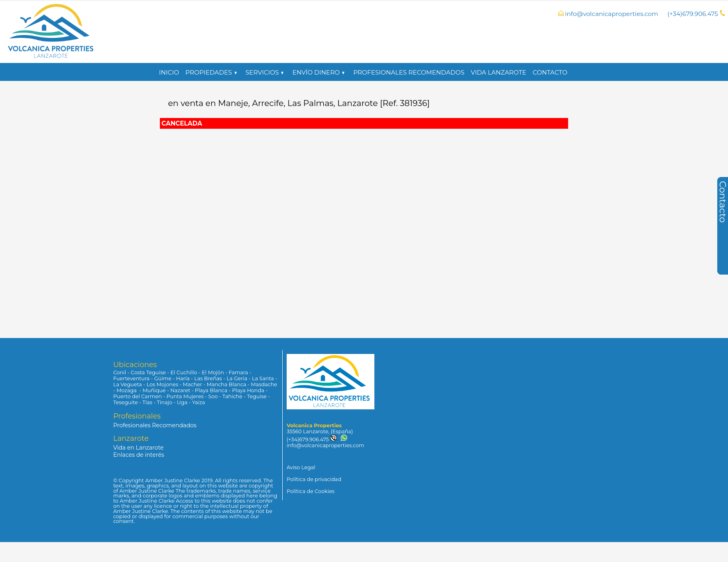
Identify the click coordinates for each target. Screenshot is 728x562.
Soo (213, 396)
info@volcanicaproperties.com (612, 14)
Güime (163, 378)
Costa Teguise (148, 372)
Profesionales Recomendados (409, 72)
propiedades (211, 72)
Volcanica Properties (314, 425)
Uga (182, 402)
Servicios (265, 72)
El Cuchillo (184, 372)
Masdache (264, 384)
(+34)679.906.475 (312, 439)
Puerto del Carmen (138, 396)
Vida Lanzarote (499, 72)
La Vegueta (128, 384)
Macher (193, 384)
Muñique (154, 390)
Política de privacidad (314, 479)
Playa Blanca (211, 390)
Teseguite (126, 402)
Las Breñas (208, 378)
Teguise (257, 396)
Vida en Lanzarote (138, 448)
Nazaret (180, 390)
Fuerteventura (131, 378)
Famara (238, 372)
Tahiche (232, 396)
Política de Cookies (311, 491)
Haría (183, 378)
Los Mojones (162, 384)
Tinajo (164, 402)
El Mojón (213, 372)
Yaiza (199, 402)
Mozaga (127, 390)
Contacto (550, 72)
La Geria (237, 378)
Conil (120, 372)
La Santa (263, 378)
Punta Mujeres (185, 396)
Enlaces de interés (139, 455)
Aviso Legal (301, 467)
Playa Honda (248, 390)
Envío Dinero (318, 72)
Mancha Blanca (227, 384)
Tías (147, 402)
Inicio (169, 72)
